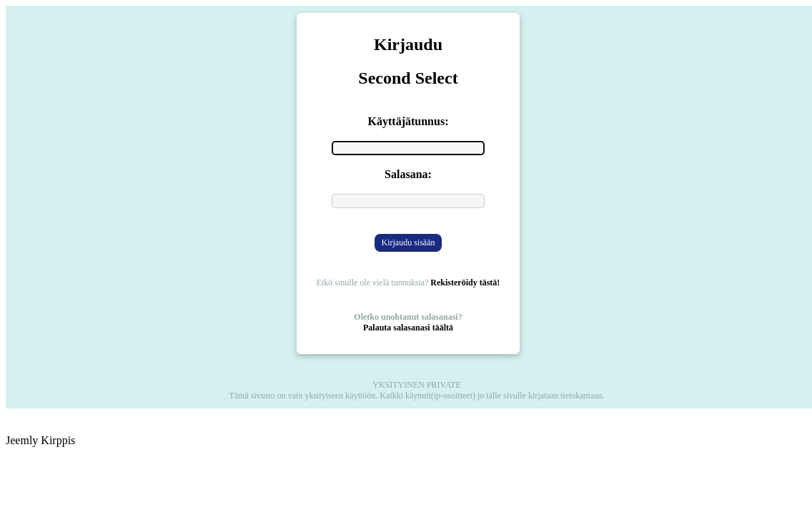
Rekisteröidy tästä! (465, 283)
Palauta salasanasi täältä (408, 328)
